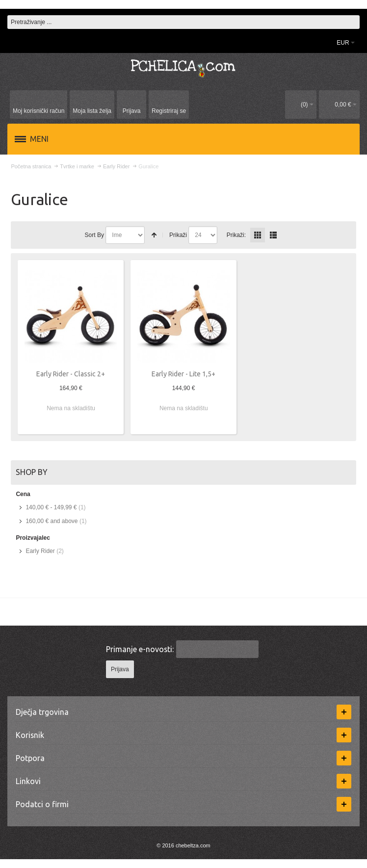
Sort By (94, 235)
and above (52, 521)
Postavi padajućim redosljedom (154, 235)
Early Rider (40, 551)
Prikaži (178, 235)
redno (273, 235)
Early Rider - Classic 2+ (71, 374)
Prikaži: (236, 235)
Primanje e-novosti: (140, 649)
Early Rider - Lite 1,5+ (183, 374)
